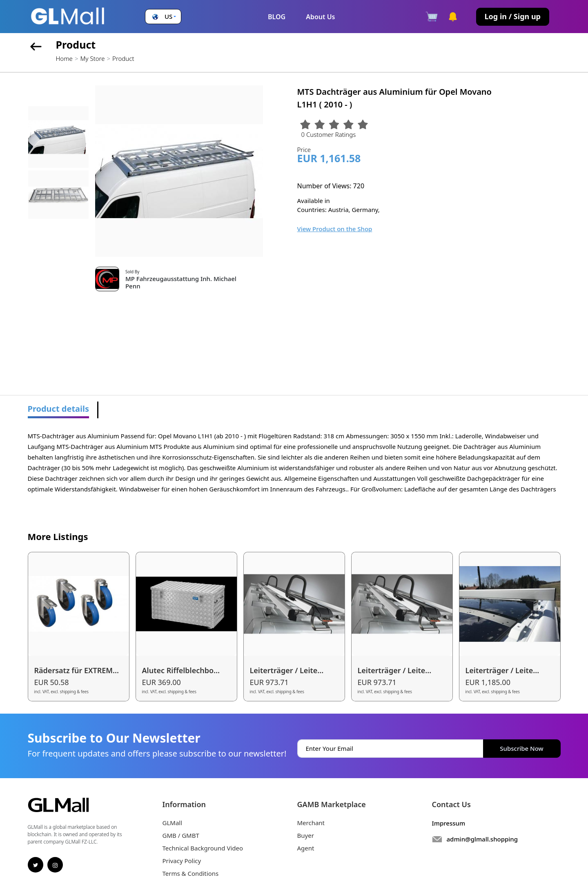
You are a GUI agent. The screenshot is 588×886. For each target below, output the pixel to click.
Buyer (306, 835)
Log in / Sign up (513, 16)
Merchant (311, 823)
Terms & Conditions (191, 873)
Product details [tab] (59, 409)
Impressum (449, 823)
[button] (163, 17)
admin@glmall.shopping (482, 839)
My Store (92, 58)
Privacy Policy (182, 861)
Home (64, 58)
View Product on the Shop (335, 229)
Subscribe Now (521, 748)
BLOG (277, 17)
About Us (320, 17)
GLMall (173, 823)
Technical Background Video (203, 848)
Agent (306, 848)
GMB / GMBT (181, 835)
